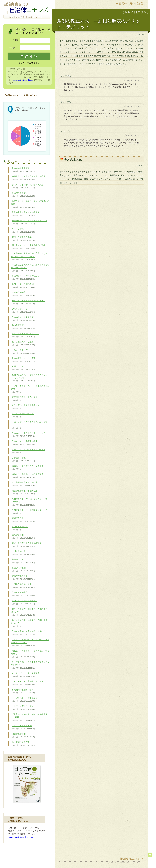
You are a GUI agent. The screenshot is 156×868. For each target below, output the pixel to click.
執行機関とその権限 (23, 744)
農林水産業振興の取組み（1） (25, 343)
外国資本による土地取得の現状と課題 (28, 178)
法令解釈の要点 (23, 294)
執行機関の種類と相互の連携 (24, 484)
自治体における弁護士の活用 (24, 443)
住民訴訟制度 (23, 536)
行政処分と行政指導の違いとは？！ (27, 683)
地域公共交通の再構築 (23, 239)
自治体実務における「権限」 (24, 360)
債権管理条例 (23, 520)
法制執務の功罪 (23, 553)
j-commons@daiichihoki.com (22, 80)
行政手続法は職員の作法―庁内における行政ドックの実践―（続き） (30, 257)
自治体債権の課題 (23, 594)
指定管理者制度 (23, 735)
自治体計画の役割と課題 (22, 415)
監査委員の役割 (23, 569)
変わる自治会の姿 (23, 310)
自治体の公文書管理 (23, 170)
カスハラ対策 (23, 230)
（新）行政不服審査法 (23, 727)
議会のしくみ (23, 561)
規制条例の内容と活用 (23, 586)
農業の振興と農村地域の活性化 (25, 214)
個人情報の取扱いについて (132, 859)
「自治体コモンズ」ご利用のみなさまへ (22, 95)
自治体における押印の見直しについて (28, 435)
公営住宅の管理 (23, 459)
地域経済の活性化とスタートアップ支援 (29, 222)
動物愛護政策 (23, 327)
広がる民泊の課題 (19, 528)
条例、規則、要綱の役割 (23, 286)
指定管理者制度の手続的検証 (24, 492)
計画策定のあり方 (23, 352)
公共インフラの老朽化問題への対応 (27, 186)
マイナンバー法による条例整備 (26, 675)
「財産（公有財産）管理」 (23, 708)
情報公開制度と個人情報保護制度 (26, 545)
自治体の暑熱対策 (23, 195)
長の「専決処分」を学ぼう (24, 602)
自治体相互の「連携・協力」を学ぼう (29, 633)
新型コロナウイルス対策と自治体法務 (28, 451)
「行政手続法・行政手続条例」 (25, 700)
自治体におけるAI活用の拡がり (25, 277)
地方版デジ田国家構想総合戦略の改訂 (28, 302)
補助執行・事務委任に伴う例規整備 (27, 468)
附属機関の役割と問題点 (23, 691)
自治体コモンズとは (131, 4)
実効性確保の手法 (23, 578)
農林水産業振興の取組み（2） (25, 335)
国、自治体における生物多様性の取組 (28, 247)
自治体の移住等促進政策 (23, 319)
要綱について (23, 368)
